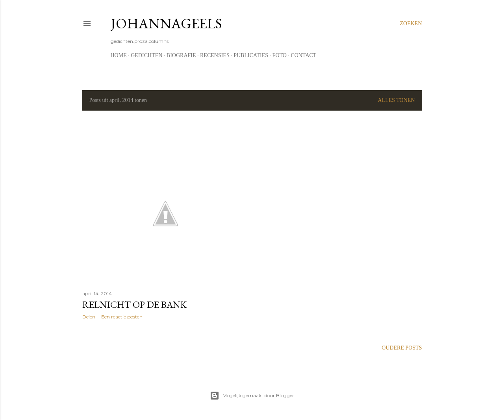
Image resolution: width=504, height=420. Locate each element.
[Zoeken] (411, 24)
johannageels (166, 23)
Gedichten (146, 55)
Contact (303, 55)
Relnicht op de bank (134, 304)
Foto (280, 55)
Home (119, 55)
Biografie (181, 55)
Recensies (215, 55)
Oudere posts (402, 348)
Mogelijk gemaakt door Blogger (252, 396)
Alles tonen (397, 100)
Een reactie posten (122, 317)
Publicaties (251, 55)
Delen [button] (89, 317)
